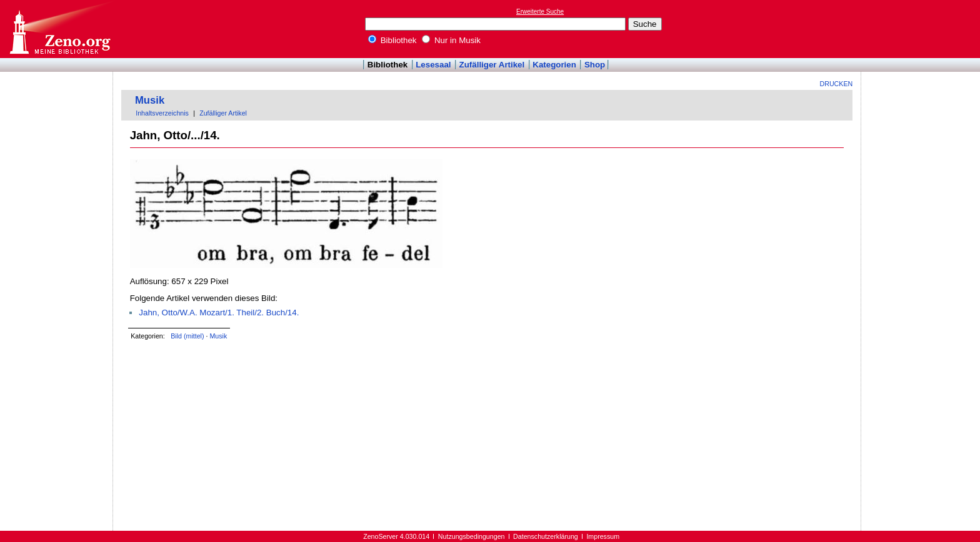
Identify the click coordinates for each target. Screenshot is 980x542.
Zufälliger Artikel (492, 65)
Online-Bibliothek (59, 29)
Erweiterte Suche (540, 12)
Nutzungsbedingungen (472, 536)
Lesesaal (433, 65)
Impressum (603, 536)
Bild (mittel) (187, 336)
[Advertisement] (922, 29)
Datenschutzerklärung (546, 536)
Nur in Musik (451, 40)
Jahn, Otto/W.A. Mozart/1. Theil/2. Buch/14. (219, 313)
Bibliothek (392, 40)
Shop (595, 65)
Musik (150, 100)
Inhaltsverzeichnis (162, 113)
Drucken (837, 84)
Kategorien (554, 65)
